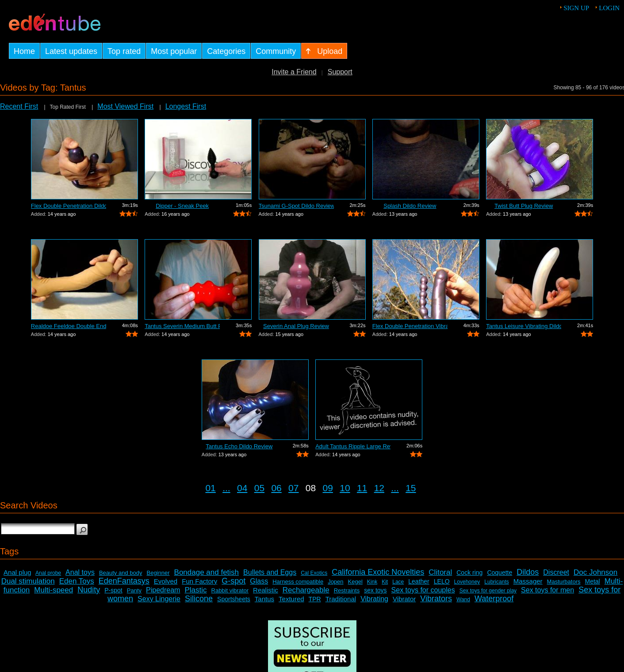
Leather (419, 581)
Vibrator (404, 599)
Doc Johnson (595, 572)
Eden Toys (77, 581)
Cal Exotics (314, 573)
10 (345, 488)
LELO (442, 581)
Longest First (186, 106)
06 (276, 488)
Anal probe (48, 573)
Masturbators (564, 582)
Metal (593, 581)
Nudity (89, 590)
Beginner (158, 573)
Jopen (335, 582)
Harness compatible (298, 582)
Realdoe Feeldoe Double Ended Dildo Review (69, 326)
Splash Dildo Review (410, 206)
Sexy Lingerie (159, 599)
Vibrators (436, 599)
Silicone (199, 599)
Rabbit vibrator (230, 590)
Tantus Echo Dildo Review (239, 446)
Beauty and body (121, 573)
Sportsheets (234, 599)
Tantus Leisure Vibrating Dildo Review (524, 326)
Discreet (556, 572)
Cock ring (469, 573)
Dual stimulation (28, 581)
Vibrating (374, 599)
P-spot (113, 590)
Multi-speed (54, 590)
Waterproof (494, 599)
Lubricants (496, 582)
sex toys (375, 590)
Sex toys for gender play (488, 591)
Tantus (264, 599)
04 (242, 488)
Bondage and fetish (207, 572)
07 (293, 488)
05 (259, 488)
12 (379, 488)
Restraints (347, 590)
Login (609, 8)
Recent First (19, 106)
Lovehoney (467, 582)
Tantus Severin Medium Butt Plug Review (182, 326)
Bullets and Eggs (270, 572)
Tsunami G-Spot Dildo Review (296, 206)
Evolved (166, 581)
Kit (385, 582)
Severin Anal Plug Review (296, 326)
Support (340, 72)
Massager (528, 581)
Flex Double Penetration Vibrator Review (410, 326)
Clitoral (440, 572)
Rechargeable (306, 590)
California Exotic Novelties (378, 572)
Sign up (576, 8)
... (226, 488)
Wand (463, 599)
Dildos (528, 572)
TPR (315, 599)
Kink (372, 582)
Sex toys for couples (423, 590)
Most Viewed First (125, 106)
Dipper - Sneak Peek (182, 206)
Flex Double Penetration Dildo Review (69, 206)
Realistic (266, 590)
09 (328, 488)
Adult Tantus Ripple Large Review (353, 446)
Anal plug (17, 572)
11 (362, 488)
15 (411, 488)
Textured (291, 599)
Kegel (355, 582)
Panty (134, 590)
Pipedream (163, 590)
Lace (398, 582)
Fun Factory (199, 581)
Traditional (341, 599)
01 (210, 488)
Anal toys (80, 572)
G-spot (234, 581)
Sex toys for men (547, 590)
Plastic (195, 590)
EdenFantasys (124, 581)
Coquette (500, 573)
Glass (259, 581)
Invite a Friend (294, 72)
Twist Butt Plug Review (524, 206)
